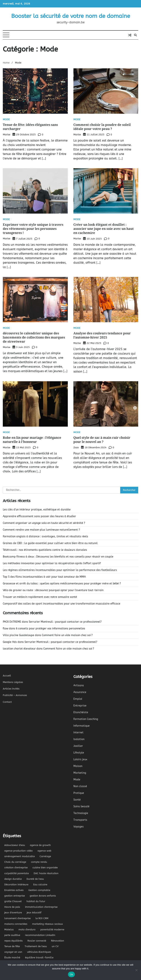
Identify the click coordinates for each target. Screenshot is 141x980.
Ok (71, 974)
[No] (136, 970)
